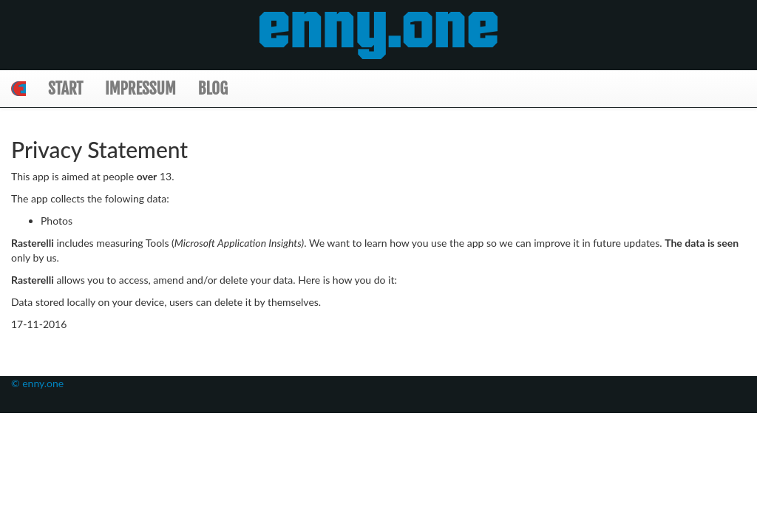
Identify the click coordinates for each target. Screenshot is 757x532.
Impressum (140, 88)
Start (65, 88)
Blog (213, 88)
